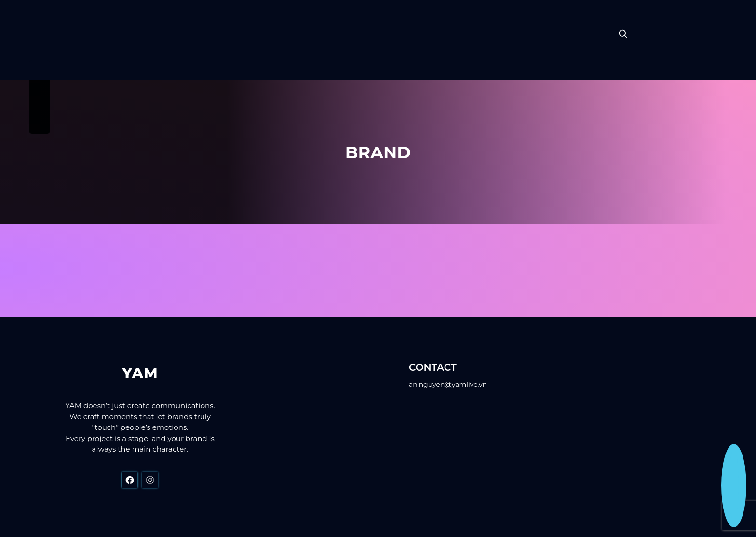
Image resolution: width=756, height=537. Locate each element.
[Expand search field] (623, 34)
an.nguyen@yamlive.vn (448, 385)
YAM (140, 373)
